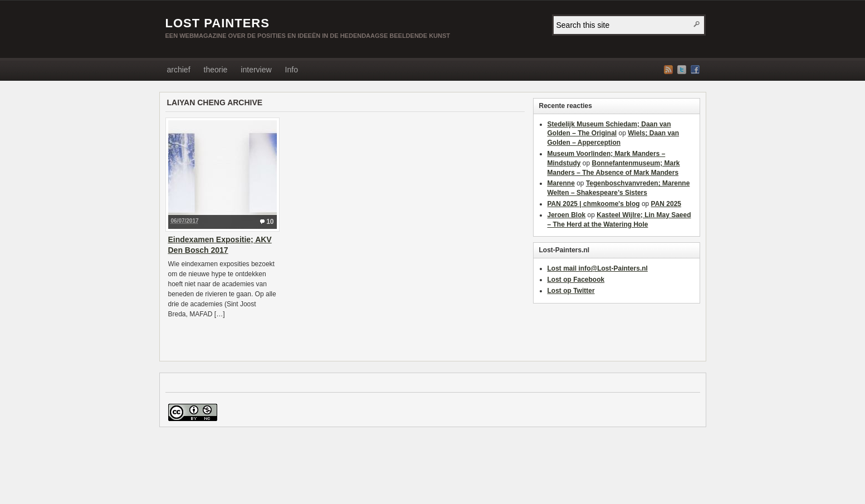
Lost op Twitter (571, 291)
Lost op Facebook (576, 280)
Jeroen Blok (567, 215)
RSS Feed (668, 70)
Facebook (695, 70)
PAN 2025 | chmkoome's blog (594, 204)
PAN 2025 (666, 204)
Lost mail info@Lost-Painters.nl (598, 268)
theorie (216, 70)
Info (292, 70)
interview (256, 70)
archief (179, 70)
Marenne (561, 183)
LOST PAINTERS (218, 23)
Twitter (682, 70)
